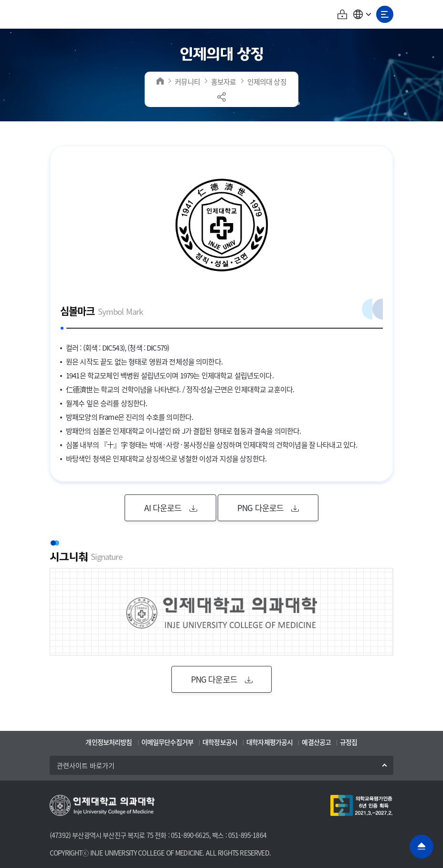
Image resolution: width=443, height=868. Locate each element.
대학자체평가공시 (269, 742)
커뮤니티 (187, 81)
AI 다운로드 (170, 508)
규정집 (348, 742)
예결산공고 (316, 742)
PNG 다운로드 (268, 508)
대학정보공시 (220, 742)
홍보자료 (224, 81)
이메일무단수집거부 (167, 742)
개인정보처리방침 (109, 742)
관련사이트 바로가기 (86, 765)
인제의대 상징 (267, 81)
